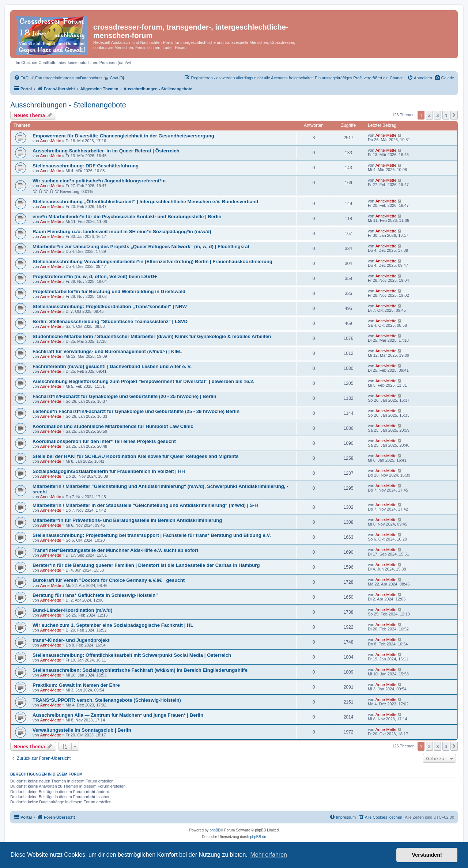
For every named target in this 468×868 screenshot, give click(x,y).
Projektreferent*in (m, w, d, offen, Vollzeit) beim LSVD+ (95, 276)
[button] (454, 115)
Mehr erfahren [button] (269, 855)
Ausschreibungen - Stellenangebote (68, 105)
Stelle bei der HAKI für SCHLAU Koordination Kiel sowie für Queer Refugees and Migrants (135, 456)
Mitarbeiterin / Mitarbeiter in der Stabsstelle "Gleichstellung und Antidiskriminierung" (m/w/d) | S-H (145, 505)
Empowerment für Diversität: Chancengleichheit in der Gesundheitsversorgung (123, 136)
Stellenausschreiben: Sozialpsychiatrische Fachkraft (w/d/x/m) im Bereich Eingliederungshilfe (140, 670)
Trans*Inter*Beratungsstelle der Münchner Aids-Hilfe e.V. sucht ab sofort (115, 550)
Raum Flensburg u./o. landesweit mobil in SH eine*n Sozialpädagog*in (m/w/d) (122, 232)
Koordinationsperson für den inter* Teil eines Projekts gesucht (104, 441)
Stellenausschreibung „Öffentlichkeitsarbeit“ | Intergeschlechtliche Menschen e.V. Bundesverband (145, 202)
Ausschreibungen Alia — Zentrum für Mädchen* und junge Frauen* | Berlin (118, 715)
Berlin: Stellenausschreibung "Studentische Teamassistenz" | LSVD (110, 321)
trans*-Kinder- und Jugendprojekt (71, 640)
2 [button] (429, 115)
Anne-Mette (51, 141)
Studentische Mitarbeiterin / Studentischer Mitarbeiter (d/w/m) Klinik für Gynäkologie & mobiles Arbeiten (152, 336)
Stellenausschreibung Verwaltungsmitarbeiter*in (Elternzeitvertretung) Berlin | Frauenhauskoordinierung (152, 261)
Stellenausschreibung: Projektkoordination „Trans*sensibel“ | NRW (110, 306)
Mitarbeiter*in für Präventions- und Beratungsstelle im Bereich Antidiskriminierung (127, 520)
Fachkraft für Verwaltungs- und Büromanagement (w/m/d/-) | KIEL (107, 351)
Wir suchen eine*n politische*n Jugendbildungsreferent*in (99, 181)
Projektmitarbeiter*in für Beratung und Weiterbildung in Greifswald (109, 291)
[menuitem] (444, 78)
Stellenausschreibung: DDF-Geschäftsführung (86, 166)
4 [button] (446, 115)
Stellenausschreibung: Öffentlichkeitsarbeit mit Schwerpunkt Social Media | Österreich (132, 655)
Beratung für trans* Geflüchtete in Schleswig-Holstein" (95, 595)
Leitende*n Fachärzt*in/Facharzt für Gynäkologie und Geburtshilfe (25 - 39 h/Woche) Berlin (136, 411)
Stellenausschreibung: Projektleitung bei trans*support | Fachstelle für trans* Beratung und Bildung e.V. (152, 535)
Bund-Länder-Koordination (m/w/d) (72, 610)
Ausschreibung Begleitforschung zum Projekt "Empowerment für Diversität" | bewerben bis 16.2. (144, 381)
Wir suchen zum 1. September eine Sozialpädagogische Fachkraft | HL (113, 625)
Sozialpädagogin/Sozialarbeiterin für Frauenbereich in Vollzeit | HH (109, 471)
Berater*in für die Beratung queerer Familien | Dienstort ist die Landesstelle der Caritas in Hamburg (146, 565)
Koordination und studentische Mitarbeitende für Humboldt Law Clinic (113, 426)
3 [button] (437, 115)
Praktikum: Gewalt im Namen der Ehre (76, 685)
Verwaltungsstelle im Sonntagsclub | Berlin (82, 730)
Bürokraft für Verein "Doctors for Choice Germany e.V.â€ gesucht (109, 580)
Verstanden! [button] (427, 855)
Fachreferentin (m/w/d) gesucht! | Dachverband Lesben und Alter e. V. (112, 366)
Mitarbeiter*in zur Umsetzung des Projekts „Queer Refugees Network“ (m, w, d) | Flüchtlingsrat (141, 247)
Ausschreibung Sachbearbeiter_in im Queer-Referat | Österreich (106, 151)
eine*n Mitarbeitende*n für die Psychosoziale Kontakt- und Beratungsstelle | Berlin (127, 217)
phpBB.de (258, 837)
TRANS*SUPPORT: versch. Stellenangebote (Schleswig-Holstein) (107, 700)
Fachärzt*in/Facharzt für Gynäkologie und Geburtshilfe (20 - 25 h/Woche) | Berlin (124, 396)
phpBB (215, 830)
